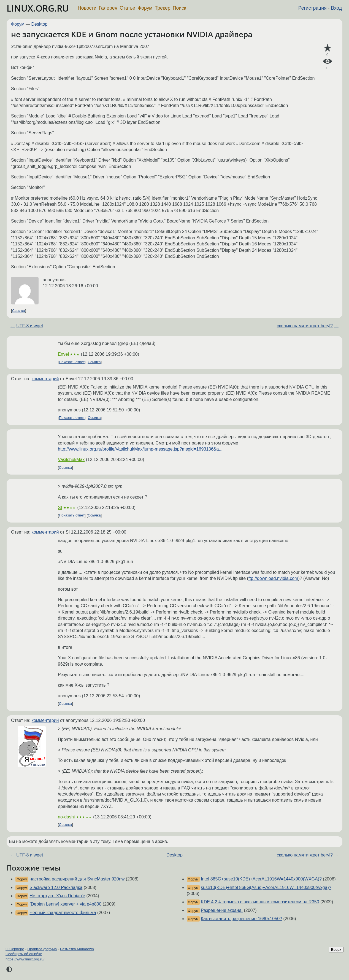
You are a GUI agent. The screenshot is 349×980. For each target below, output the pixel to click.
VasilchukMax (71, 460)
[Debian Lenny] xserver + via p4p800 (65, 904)
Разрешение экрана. (222, 910)
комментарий (45, 379)
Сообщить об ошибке (24, 954)
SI (60, 508)
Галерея (108, 8)
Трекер (163, 8)
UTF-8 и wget (30, 326)
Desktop (40, 24)
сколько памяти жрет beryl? (305, 326)
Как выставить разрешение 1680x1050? (241, 919)
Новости (87, 8)
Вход (336, 8)
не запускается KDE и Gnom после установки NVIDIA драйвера (132, 34)
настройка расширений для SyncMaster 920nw (77, 879)
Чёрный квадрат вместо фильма (63, 913)
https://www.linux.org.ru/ (25, 959)
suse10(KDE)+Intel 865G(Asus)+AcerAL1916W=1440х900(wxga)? (266, 887)
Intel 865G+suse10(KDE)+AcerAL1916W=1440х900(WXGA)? (261, 879)
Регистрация (313, 8)
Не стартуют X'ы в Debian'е (57, 896)
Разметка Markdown (77, 949)
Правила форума (42, 949)
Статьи (127, 8)
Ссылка (19, 311)
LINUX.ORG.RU (38, 8)
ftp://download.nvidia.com (273, 578)
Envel (63, 354)
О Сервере (15, 949)
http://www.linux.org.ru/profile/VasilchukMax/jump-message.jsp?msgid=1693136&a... (140, 449)
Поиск (179, 8)
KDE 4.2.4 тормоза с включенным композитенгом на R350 (260, 902)
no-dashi (66, 817)
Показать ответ (72, 362)
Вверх (336, 950)
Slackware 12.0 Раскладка (56, 887)
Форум (145, 8)
